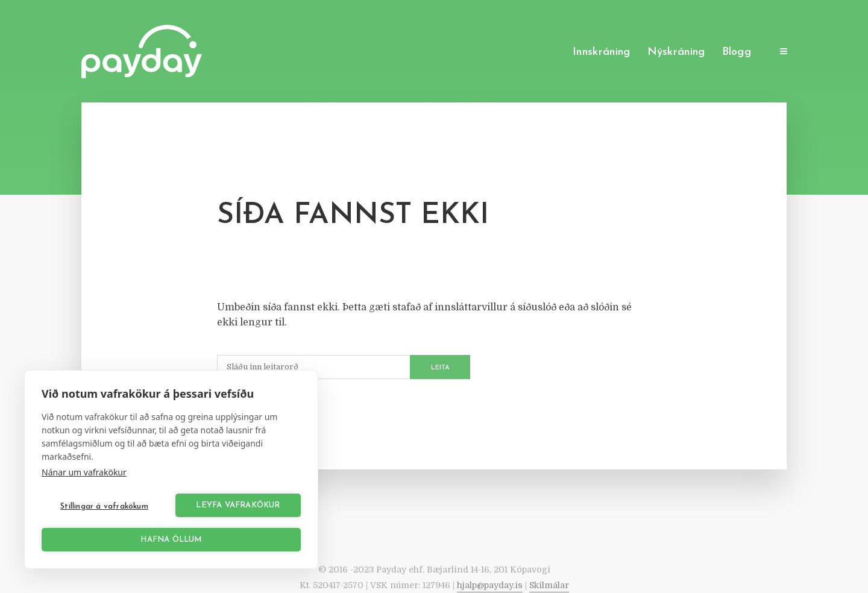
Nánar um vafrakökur (84, 472)
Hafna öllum (171, 540)
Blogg (737, 52)
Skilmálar (549, 585)
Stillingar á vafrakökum (104, 507)
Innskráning (601, 52)
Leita (440, 368)
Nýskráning (676, 52)
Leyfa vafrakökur (238, 505)
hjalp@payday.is (490, 585)
